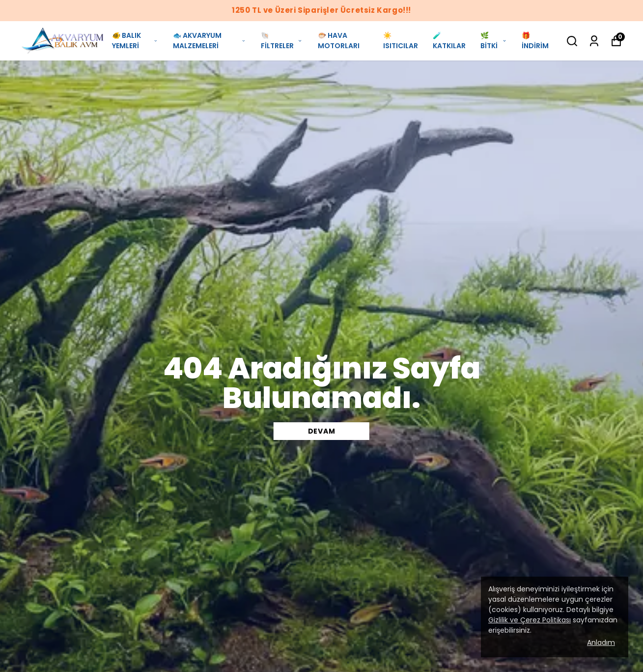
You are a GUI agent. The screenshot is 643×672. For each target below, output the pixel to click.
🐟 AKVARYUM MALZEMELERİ (210, 41)
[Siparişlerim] (594, 41)
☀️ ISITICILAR (401, 41)
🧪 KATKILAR (449, 41)
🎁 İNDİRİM (535, 41)
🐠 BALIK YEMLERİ (135, 41)
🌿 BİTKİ (494, 41)
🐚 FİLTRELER (282, 41)
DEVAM (322, 431)
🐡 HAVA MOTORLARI (339, 41)
